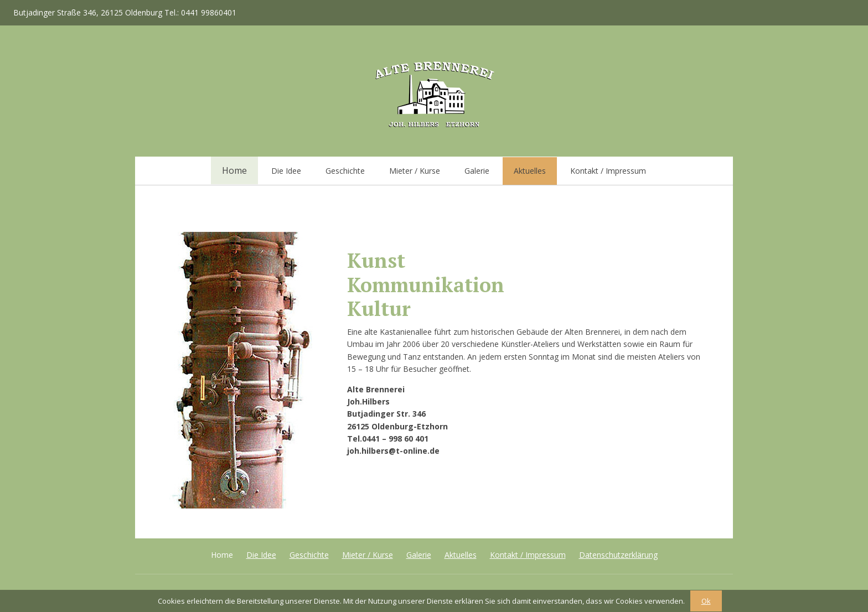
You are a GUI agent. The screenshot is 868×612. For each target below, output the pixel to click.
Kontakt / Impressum (608, 171)
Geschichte (345, 171)
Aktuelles (530, 171)
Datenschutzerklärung (618, 555)
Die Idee (286, 171)
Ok (706, 601)
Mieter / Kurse (415, 171)
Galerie (477, 171)
